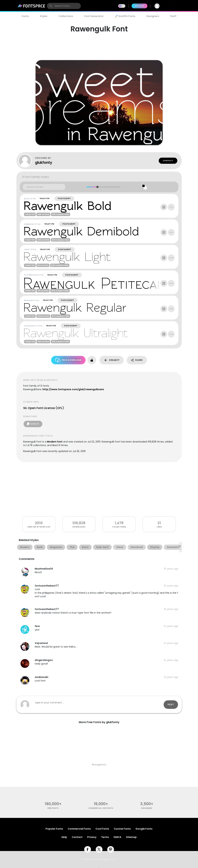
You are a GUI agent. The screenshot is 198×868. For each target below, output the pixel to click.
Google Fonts (144, 829)
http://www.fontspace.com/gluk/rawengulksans (73, 389)
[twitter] (99, 849)
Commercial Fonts (79, 829)
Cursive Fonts (122, 829)
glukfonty (44, 162)
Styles (44, 16)
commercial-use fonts (101, 808)
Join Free (172, 6)
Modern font (55, 442)
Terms (105, 837)
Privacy (92, 837)
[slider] (97, 187)
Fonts (25, 16)
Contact (168, 161)
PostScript (64, 198)
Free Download (68, 360)
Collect (112, 360)
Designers (153, 16)
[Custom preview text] (44, 187)
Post (171, 705)
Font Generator (94, 16)
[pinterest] (111, 849)
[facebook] (88, 849)
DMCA (117, 837)
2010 (39, 523)
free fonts (53, 808)
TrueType (45, 198)
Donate (33, 424)
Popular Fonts (54, 829)
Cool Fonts (102, 829)
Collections (66, 16)
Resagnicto (99, 765)
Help (64, 837)
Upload (139, 6)
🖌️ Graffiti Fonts (125, 16)
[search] (64, 6)
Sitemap (131, 837)
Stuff (173, 16)
